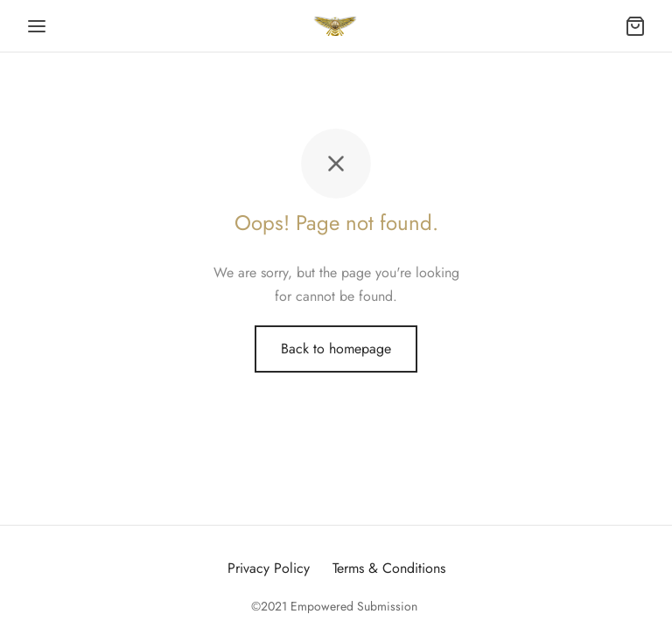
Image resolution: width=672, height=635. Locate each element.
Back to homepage (336, 349)
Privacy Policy (269, 568)
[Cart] (635, 26)
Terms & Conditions (389, 568)
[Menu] (37, 26)
